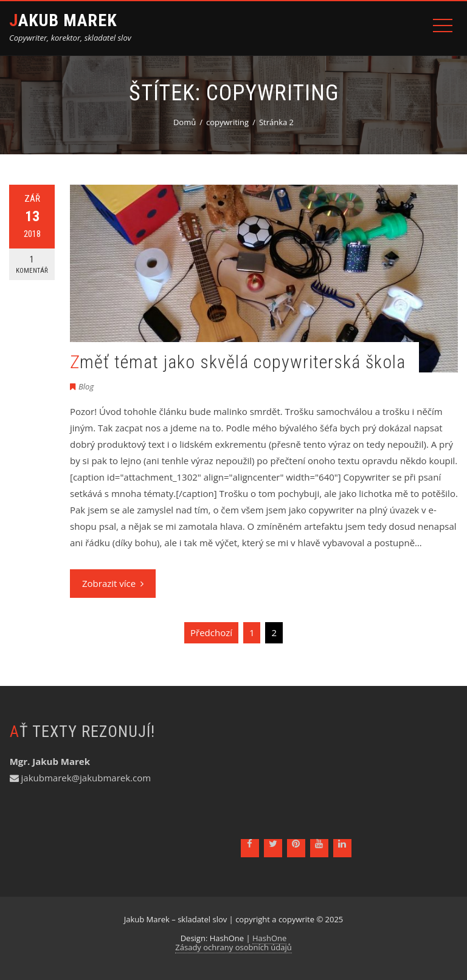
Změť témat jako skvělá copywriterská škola (238, 362)
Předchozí (211, 632)
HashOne (269, 938)
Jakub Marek (63, 20)
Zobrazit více (113, 583)
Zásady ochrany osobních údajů (233, 947)
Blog (86, 386)
